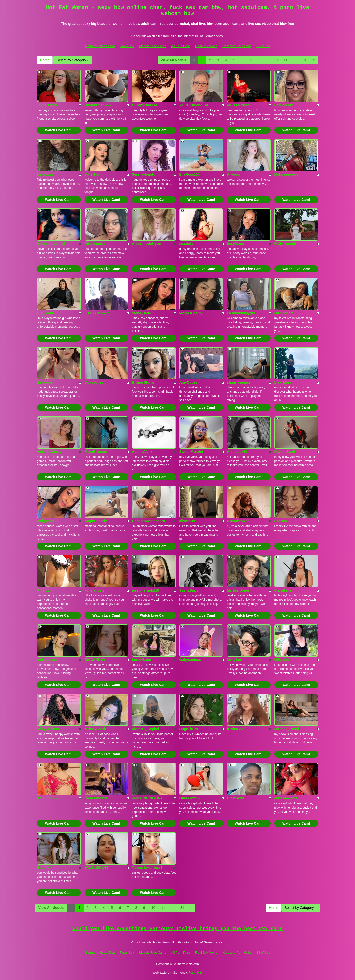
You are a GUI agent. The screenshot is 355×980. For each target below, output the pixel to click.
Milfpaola (282, 660)
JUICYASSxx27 (97, 313)
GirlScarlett (284, 313)
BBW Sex (263, 46)
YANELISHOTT (97, 868)
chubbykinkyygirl (241, 313)
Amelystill (45, 590)
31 (305, 60)
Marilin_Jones (238, 590)
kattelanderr (94, 590)
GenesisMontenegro (149, 521)
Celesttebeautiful (51, 244)
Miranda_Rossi (287, 729)
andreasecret (48, 660)
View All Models (174, 60)
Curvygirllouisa (144, 105)
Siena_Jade (141, 313)
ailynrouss (188, 521)
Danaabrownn (238, 521)
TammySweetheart (147, 868)
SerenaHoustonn (146, 174)
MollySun (234, 660)
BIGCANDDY (95, 660)
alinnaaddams (286, 798)
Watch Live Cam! (59, 130)
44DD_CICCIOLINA (147, 798)
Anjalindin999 (48, 798)
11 (286, 60)
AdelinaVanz (142, 452)
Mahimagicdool (287, 174)
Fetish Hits (196, 973)
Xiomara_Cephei (145, 729)
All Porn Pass (181, 46)
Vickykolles (94, 382)
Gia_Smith (45, 313)
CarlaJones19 (96, 798)
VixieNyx (92, 174)
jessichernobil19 (145, 590)
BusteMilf (45, 868)
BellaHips (45, 382)
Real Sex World (206, 46)
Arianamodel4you (146, 244)
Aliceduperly (95, 244)
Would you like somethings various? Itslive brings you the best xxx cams (177, 929)
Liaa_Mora (283, 382)
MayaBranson (96, 452)
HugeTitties (189, 729)
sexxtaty (186, 244)
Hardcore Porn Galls (237, 46)
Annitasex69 (237, 452)
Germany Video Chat (100, 46)
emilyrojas (45, 521)
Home (45, 60)
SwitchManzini (191, 452)
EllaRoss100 (190, 174)
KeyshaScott (285, 452)
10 (276, 60)
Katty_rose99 (285, 244)
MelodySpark (95, 729)
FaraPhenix (284, 105)
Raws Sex (127, 46)
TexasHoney (47, 105)
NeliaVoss (45, 174)
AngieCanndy (96, 521)
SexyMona (235, 244)
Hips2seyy (235, 798)
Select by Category (73, 60)
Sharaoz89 (283, 521)
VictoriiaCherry (49, 452)
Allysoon (234, 174)
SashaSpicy (189, 590)
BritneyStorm (143, 382)
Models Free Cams (153, 46)
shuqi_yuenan (238, 382)
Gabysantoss (190, 660)
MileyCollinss (48, 729)
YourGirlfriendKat (194, 105)
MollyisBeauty (191, 313)
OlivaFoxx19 (190, 798)
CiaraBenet (284, 590)
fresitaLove (236, 729)
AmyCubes (188, 382)
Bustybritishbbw (98, 105)
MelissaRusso (238, 105)
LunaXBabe (141, 660)
